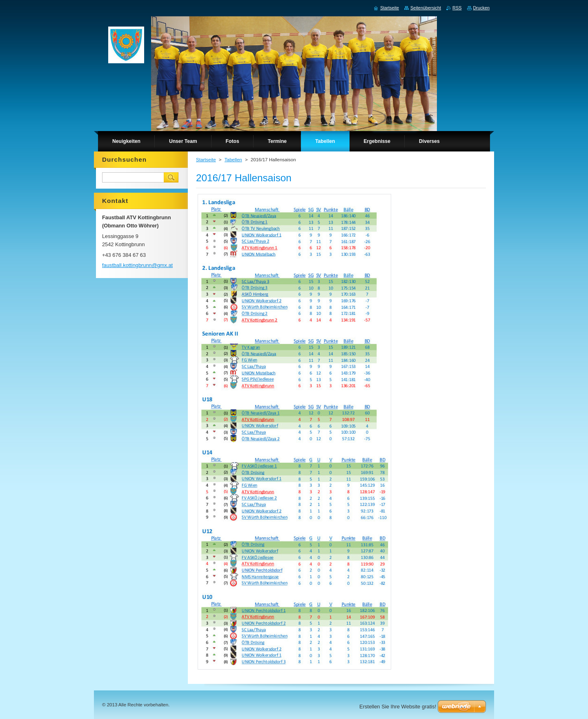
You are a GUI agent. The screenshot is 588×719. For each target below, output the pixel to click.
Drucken (482, 8)
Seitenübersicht (426, 8)
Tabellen (233, 160)
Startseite (206, 160)
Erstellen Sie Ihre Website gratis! (398, 707)
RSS (457, 8)
